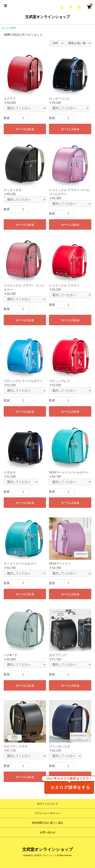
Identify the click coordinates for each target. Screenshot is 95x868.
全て (4, 28)
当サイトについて (47, 804)
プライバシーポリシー (47, 813)
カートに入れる (25, 129)
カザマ (13, 28)
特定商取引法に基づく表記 (47, 823)
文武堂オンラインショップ (47, 17)
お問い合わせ (47, 832)
